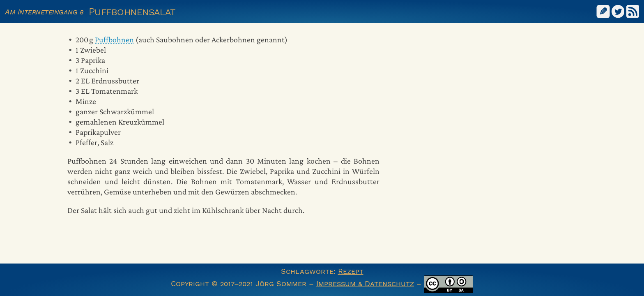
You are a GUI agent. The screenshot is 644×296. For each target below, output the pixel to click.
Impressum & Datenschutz (365, 283)
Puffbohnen (114, 39)
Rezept (351, 271)
